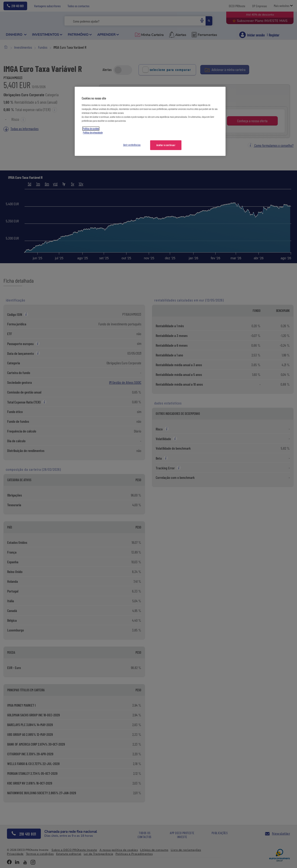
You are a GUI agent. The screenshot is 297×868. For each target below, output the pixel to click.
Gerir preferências (132, 145)
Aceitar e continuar (166, 145)
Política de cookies (91, 129)
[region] (150, 121)
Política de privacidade (93, 133)
